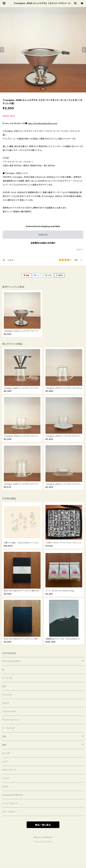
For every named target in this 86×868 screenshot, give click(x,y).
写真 (4, 736)
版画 (4, 745)
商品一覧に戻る (43, 825)
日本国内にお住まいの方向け (43, 243)
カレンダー (7, 753)
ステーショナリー (9, 812)
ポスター (6, 787)
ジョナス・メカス (9, 711)
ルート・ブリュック (10, 803)
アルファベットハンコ (11, 720)
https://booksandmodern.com (43, 123)
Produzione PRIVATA (12, 795)
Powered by (43, 842)
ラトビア (6, 703)
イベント (6, 778)
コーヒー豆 (7, 678)
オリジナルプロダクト (11, 661)
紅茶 (4, 686)
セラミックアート (9, 770)
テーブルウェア (9, 728)
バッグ (5, 762)
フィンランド (7, 695)
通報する (80, 250)
